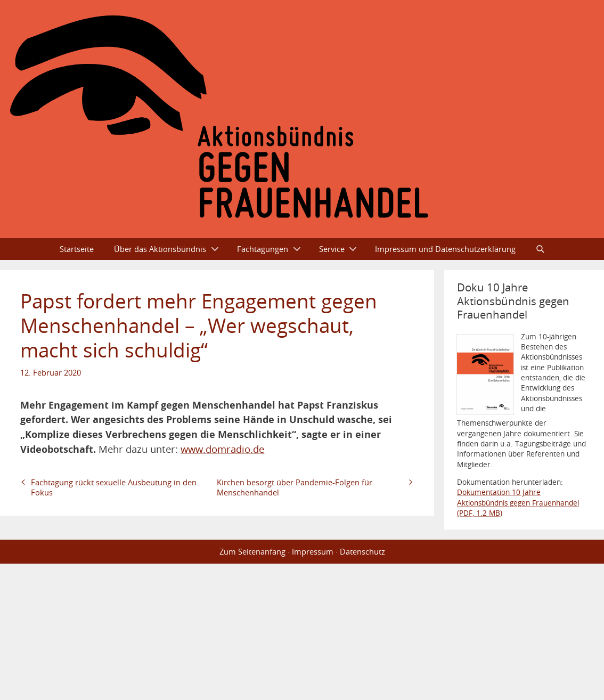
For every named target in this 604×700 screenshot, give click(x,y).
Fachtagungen (263, 249)
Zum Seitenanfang (252, 551)
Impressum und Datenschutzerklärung (445, 249)
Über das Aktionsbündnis (160, 249)
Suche (540, 249)
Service (332, 249)
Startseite (77, 249)
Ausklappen (219, 249)
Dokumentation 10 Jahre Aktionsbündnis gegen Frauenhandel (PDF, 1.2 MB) (518, 503)
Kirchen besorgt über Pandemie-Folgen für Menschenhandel (295, 487)
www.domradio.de (222, 449)
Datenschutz (362, 551)
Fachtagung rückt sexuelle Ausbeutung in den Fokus (114, 487)
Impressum (313, 551)
